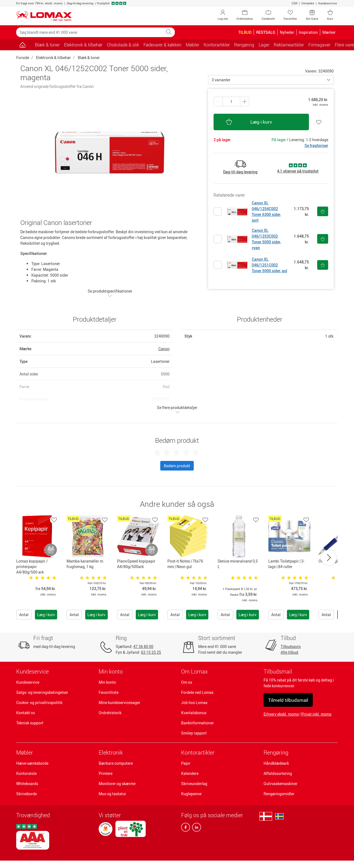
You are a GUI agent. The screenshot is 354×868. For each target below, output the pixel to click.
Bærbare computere (116, 763)
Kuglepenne (191, 794)
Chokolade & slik (123, 45)
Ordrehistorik (110, 713)
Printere (106, 773)
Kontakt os (26, 713)
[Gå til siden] (22, 45)
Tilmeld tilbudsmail (288, 700)
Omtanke (308, 3)
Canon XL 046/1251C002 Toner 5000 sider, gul (269, 265)
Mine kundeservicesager (119, 703)
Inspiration (308, 32)
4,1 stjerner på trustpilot (298, 171)
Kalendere (190, 773)
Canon (164, 349)
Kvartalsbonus (194, 713)
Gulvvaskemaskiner (280, 784)
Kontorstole (26, 773)
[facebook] (186, 828)
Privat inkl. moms (316, 714)
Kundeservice (328, 3)
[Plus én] (218, 101)
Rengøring (276, 752)
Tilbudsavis (291, 646)
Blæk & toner (47, 45)
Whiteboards (27, 784)
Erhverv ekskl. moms (281, 714)
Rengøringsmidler (279, 794)
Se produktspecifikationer (110, 293)
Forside (23, 58)
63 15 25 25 (151, 652)
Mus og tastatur (112, 794)
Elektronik (111, 752)
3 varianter (221, 80)
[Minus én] (245, 101)
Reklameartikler (289, 45)
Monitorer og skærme (117, 784)
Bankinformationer (197, 723)
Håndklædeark (276, 763)
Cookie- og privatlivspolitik (39, 703)
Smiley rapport (194, 733)
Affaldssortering (278, 773)
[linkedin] (195, 828)
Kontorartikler (198, 752)
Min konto (107, 682)
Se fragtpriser (316, 145)
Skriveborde (27, 794)
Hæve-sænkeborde (32, 763)
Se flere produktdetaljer (177, 410)
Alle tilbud (289, 652)
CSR (294, 3)
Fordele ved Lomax (197, 692)
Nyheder (287, 32)
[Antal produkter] (231, 101)
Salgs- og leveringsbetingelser (42, 692)
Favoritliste (109, 692)
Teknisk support (30, 723)
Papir (186, 763)
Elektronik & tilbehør (53, 58)
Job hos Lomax (194, 703)
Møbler (25, 752)
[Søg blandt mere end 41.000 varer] (90, 32)
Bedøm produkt (177, 466)
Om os (187, 682)
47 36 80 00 (143, 646)
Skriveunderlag (194, 784)
